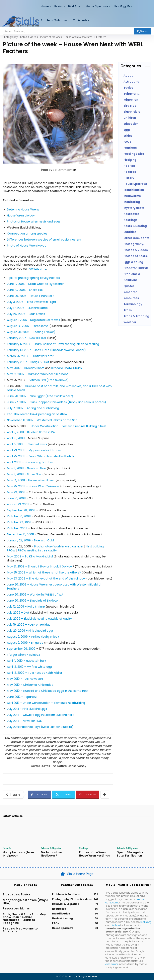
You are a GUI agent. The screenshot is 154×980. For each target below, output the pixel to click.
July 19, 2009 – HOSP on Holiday (29, 625)
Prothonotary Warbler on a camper (59, 546)
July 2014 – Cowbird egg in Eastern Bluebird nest (40, 715)
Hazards (7, 848)
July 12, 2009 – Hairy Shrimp (26, 607)
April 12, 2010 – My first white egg (29, 667)
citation (115, 925)
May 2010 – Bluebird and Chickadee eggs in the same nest (48, 691)
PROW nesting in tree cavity (37, 550)
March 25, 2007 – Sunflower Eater (30, 356)
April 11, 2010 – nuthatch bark (27, 661)
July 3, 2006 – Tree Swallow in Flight (32, 302)
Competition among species (27, 234)
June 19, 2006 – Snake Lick (25, 290)
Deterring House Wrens (23, 209)
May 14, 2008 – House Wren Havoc (31, 480)
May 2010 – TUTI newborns (25, 679)
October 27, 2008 (19, 522)
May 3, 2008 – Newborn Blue (26, 468)
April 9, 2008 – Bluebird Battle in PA (31, 432)
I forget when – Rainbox (23, 655)
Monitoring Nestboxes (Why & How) (26, 901)
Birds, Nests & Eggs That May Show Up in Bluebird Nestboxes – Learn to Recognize (24, 918)
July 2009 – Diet (18, 613)
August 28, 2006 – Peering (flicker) (31, 332)
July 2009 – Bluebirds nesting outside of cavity (39, 619)
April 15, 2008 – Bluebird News (27, 444)
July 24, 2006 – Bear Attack (26, 314)
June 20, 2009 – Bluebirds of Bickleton (33, 601)
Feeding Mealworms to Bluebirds (20, 930)
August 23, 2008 (18, 504)
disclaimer (112, 964)
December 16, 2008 (20, 534)
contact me (38, 269)
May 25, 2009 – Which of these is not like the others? (44, 572)
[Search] (143, 31)
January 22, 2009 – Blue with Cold (30, 540)
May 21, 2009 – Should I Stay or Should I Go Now (40, 566)
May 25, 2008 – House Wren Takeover (33, 486)
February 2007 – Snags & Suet (28, 362)
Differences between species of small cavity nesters (44, 240)
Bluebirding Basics (17, 894)
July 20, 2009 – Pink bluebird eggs (30, 631)
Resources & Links (16, 908)
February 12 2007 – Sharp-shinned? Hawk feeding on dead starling (53, 344)
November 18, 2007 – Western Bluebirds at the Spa (42, 420)
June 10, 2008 (16, 498)
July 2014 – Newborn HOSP (25, 721)
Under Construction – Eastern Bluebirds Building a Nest (69, 426)
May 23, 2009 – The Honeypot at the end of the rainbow (47, 578)
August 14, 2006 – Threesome (28, 326)
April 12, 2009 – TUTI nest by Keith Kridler (35, 673)
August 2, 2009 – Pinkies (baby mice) (33, 637)
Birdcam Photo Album (67, 368)
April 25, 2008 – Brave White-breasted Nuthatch (40, 456)
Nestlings (83, 848)
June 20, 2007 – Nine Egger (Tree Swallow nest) (40, 396)
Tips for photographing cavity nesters (33, 278)
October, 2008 (17, 528)
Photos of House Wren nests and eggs (34, 221)
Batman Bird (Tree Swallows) (49, 380)
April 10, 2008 (16, 438)
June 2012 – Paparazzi (22, 697)
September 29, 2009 (21, 649)
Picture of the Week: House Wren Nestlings (94, 854)
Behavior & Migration (51, 848)
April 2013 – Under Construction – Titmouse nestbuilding (46, 703)
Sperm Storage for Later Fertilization (134, 854)
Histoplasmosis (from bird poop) (18, 854)
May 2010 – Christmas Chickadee (30, 685)
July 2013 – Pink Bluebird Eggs (27, 709)
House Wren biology (21, 215)
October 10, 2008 (19, 516)
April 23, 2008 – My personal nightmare (34, 450)
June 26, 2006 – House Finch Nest (30, 296)
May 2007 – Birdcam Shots (26, 368)
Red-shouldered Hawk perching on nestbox (37, 414)
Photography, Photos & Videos (20, 37)
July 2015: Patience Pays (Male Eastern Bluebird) (40, 727)
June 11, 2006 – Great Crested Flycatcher (35, 284)
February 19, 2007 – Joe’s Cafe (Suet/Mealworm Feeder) (46, 350)
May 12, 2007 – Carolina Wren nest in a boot (37, 374)
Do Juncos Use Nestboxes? (51, 854)
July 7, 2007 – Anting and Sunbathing (33, 408)
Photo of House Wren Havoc (27, 246)
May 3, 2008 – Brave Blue (24, 474)
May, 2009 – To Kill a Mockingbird (30, 556)
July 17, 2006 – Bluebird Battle (27, 308)
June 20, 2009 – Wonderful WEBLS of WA (35, 595)
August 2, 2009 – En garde (25, 643)
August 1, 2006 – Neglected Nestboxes (33, 320)
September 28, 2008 (21, 510)
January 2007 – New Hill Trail (27, 338)
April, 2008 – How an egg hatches (30, 462)
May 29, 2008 (16, 492)
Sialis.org (146, 922)
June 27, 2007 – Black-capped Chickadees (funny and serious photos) (57, 402)
